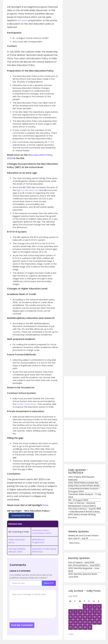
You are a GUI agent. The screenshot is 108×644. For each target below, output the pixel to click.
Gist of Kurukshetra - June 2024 (84, 565)
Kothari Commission (27, 404)
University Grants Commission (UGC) (42, 532)
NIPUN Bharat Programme (38, 541)
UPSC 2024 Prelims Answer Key (83, 483)
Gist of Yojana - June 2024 (81, 562)
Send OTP (49, 583)
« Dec (71, 634)
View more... (75, 543)
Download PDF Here (21, 516)
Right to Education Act (28, 190)
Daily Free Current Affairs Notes (84, 486)
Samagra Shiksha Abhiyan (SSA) (17, 550)
